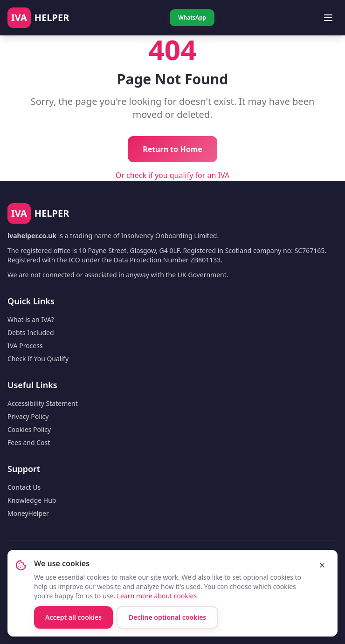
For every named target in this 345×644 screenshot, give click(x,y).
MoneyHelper (28, 513)
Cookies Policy (29, 429)
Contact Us (24, 487)
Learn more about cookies (157, 596)
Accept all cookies (73, 617)
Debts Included (31, 332)
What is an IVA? (31, 319)
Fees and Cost (29, 442)
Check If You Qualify (38, 359)
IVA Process (25, 346)
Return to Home (172, 149)
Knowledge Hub (32, 500)
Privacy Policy (28, 416)
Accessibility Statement (43, 403)
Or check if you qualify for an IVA (172, 175)
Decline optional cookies (167, 617)
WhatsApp (192, 17)
